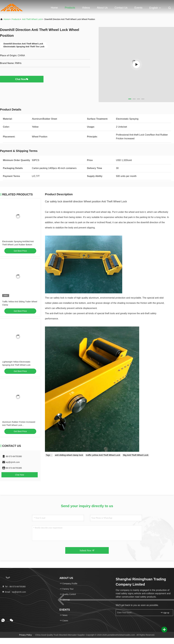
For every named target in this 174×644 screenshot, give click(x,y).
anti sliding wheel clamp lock (69, 455)
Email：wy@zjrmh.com (14, 592)
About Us (102, 8)
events (138, 8)
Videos (86, 8)
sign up (165, 613)
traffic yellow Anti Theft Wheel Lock (103, 455)
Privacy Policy (25, 635)
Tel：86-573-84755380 (14, 587)
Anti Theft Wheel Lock (32, 19)
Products (70, 8)
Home (54, 8)
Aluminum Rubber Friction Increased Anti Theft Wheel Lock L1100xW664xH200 (19, 425)
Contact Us (121, 8)
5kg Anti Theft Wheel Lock (136, 455)
